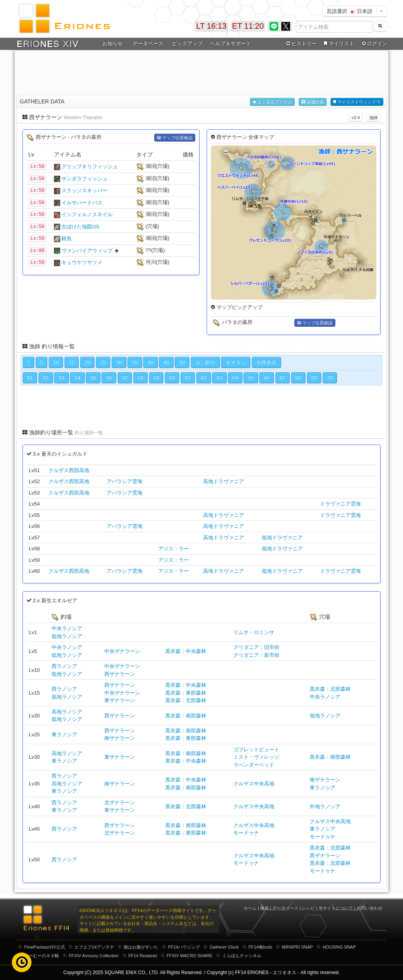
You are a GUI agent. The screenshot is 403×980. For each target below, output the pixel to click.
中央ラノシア (67, 628)
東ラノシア (64, 735)
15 (72, 362)
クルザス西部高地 (69, 470)
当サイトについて (336, 908)
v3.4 (356, 118)
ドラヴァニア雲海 (340, 504)
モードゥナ (246, 833)
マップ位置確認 (175, 138)
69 (314, 378)
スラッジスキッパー (84, 190)
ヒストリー (300, 44)
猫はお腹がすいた (141, 947)
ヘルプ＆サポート (231, 43)
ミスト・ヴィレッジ (256, 757)
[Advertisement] (201, 71)
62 (203, 378)
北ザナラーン (120, 803)
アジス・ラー (174, 549)
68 (298, 378)
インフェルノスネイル (87, 214)
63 (219, 378)
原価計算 (313, 102)
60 (172, 378)
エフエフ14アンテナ (94, 947)
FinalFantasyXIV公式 (45, 947)
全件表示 (266, 362)
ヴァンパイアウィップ (87, 251)
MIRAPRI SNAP (297, 947)
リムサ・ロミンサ (254, 632)
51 (30, 378)
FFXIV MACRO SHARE (190, 956)
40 (150, 362)
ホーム (250, 908)
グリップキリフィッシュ (90, 166)
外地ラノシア (325, 806)
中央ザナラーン (122, 651)
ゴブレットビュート (256, 749)
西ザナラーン (120, 674)
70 (330, 378)
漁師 (373, 118)
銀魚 (67, 238)
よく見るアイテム (272, 102)
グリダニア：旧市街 (256, 647)
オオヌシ (236, 362)
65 (251, 378)
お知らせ (113, 43)
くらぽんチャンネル (242, 956)
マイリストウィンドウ (357, 102)
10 (56, 362)
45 (166, 362)
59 (156, 378)
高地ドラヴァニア (224, 481)
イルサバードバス (82, 203)
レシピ (308, 908)
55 (93, 378)
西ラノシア (64, 666)
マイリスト (338, 44)
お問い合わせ (370, 908)
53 (61, 378)
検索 (264, 908)
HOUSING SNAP (339, 947)
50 (182, 362)
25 (103, 362)
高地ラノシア (67, 712)
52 (46, 378)
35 (135, 362)
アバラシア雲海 (125, 481)
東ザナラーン (120, 700)
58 (140, 378)
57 (125, 378)
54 (77, 378)
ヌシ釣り (205, 362)
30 (119, 362)
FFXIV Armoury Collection (94, 956)
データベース (148, 43)
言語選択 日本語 (349, 11)
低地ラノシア (67, 636)
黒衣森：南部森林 (186, 716)
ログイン (374, 44)
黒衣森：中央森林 (186, 651)
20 (87, 362)
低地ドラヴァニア (282, 538)
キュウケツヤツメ (82, 262)
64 (235, 378)
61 (188, 378)
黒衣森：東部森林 (186, 693)
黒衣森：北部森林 (186, 700)
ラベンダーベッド (254, 765)
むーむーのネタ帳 (42, 956)
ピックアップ (187, 43)
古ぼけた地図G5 (80, 227)
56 (109, 378)
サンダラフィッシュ (84, 179)
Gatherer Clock (224, 947)
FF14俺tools (261, 947)
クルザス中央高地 (254, 784)
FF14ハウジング (184, 947)
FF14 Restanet (143, 956)
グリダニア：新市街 (256, 655)
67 (283, 378)
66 (266, 378)
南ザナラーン (120, 738)
